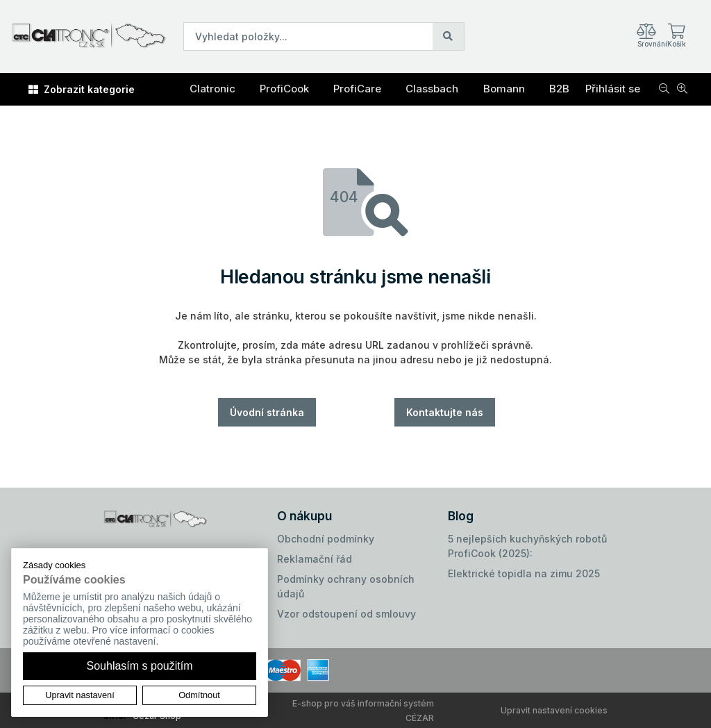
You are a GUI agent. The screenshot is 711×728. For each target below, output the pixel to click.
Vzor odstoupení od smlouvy (346, 614)
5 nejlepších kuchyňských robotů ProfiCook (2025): (527, 546)
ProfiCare (357, 89)
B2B (559, 89)
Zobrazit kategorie (82, 89)
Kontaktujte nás (445, 412)
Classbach (432, 89)
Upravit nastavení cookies (554, 710)
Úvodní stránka (267, 412)
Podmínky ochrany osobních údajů (346, 586)
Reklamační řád (315, 559)
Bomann (504, 89)
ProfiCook (284, 89)
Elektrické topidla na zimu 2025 (524, 573)
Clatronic (212, 89)
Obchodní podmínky (326, 539)
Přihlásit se (613, 89)
